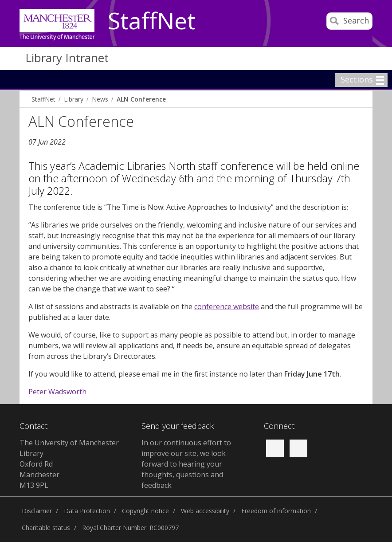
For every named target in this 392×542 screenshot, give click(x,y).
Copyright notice (145, 511)
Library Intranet (67, 58)
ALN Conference (141, 99)
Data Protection (87, 511)
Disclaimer (37, 511)
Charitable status (46, 528)
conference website (227, 306)
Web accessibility (205, 511)
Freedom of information (276, 511)
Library (74, 99)
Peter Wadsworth (57, 392)
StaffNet (152, 21)
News (100, 99)
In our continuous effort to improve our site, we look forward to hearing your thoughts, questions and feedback (186, 464)
